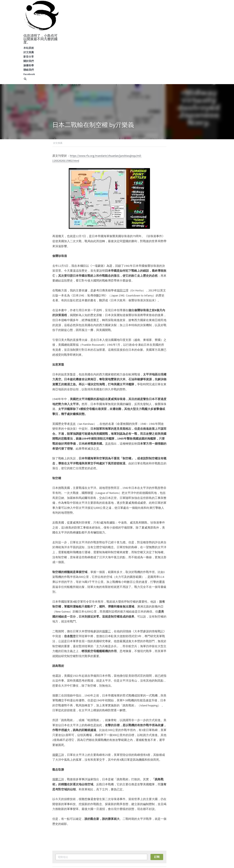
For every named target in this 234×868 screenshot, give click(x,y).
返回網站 (58, 832)
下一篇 (123, 817)
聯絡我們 (29, 70)
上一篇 (57, 817)
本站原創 (29, 48)
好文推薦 (29, 52)
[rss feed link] (180, 832)
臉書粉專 (29, 65)
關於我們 (29, 61)
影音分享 (29, 57)
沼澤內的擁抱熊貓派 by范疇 (76, 821)
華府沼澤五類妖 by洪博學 (140, 821)
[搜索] (25, 79)
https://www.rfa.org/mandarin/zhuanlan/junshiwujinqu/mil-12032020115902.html (119, 156)
